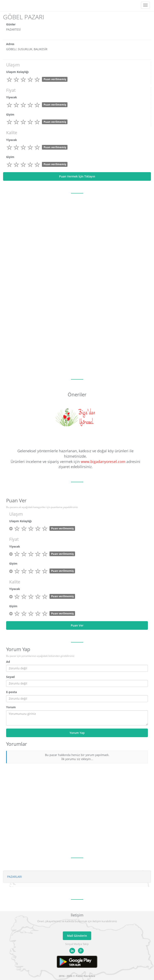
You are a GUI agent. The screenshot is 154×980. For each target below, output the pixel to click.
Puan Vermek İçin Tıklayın (77, 176)
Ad (8, 662)
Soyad (10, 677)
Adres (10, 44)
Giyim (10, 114)
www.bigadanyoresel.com (103, 462)
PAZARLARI (15, 877)
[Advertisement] (77, 338)
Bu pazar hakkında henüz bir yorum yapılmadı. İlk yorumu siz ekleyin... (77, 757)
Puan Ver (77, 625)
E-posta (11, 692)
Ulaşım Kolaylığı (17, 72)
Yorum (11, 707)
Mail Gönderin (77, 936)
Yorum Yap (77, 733)
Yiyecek (12, 97)
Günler (11, 24)
